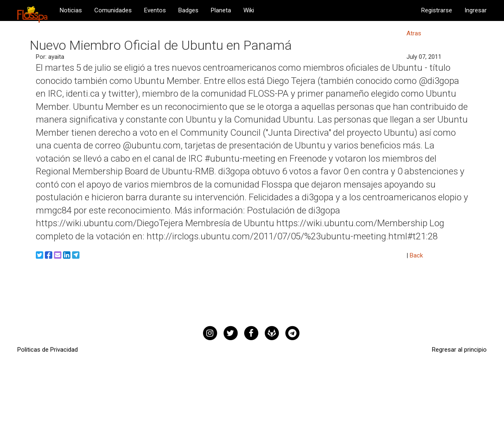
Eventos (155, 10)
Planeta (221, 10)
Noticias (71, 10)
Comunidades (113, 10)
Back (416, 255)
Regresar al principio (459, 350)
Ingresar (476, 10)
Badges (188, 10)
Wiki (249, 10)
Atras (414, 33)
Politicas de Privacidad (48, 350)
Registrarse (437, 10)
